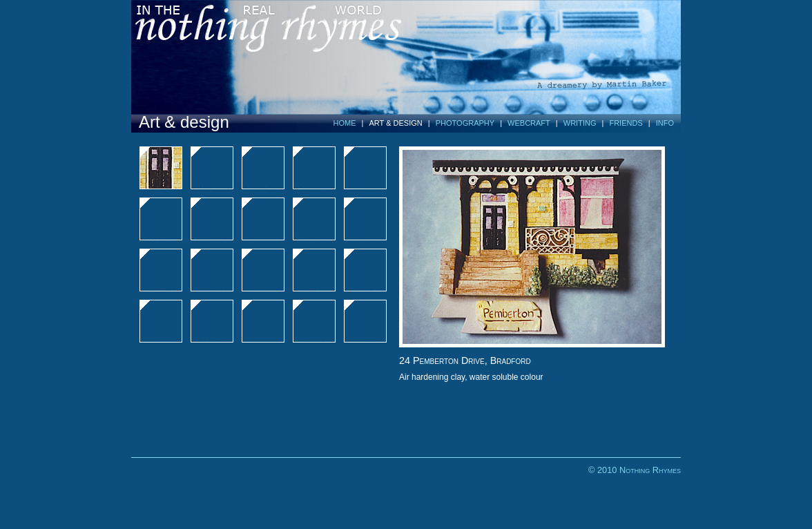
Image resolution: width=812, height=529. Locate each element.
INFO (665, 123)
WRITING (580, 123)
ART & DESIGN (396, 123)
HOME (345, 123)
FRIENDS (626, 123)
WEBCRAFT (529, 123)
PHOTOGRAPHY (465, 123)
